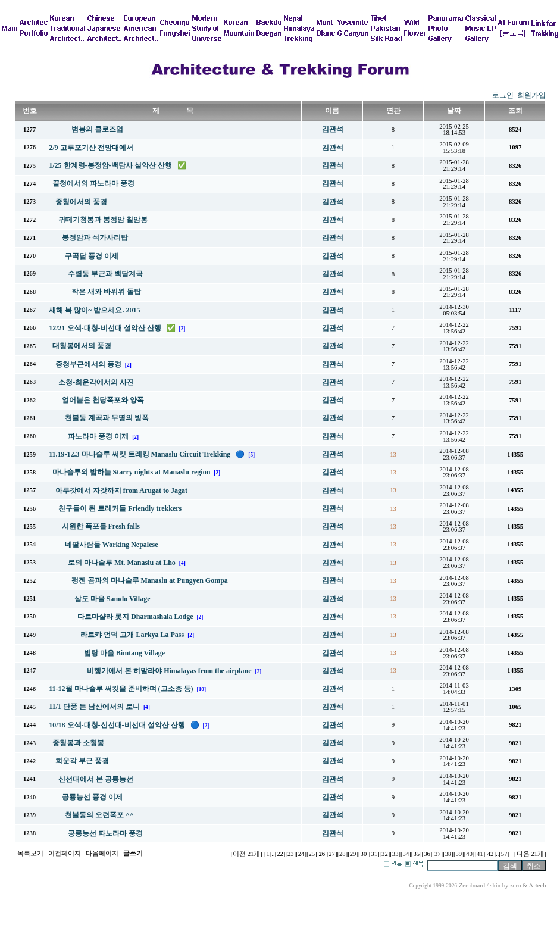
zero (515, 885)
